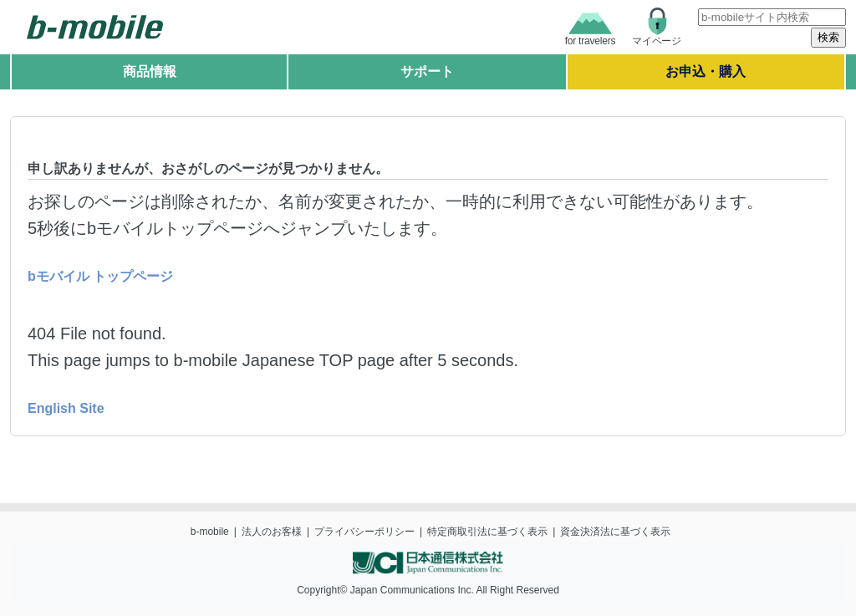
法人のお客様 (272, 532)
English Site (66, 408)
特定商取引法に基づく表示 (487, 532)
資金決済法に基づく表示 (615, 532)
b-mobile (210, 532)
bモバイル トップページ (100, 276)
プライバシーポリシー (364, 532)
